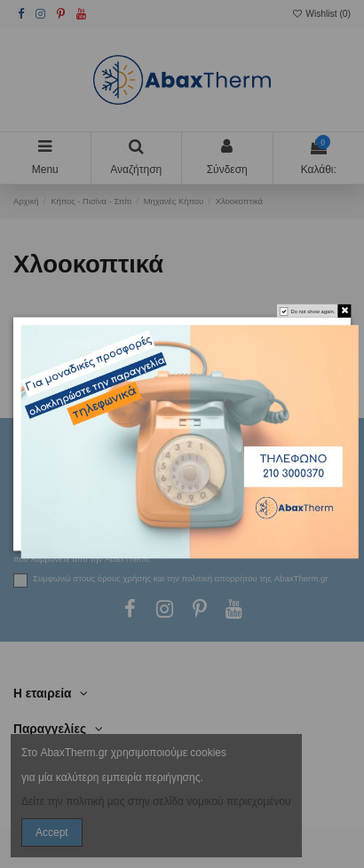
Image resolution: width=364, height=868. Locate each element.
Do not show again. (313, 312)
